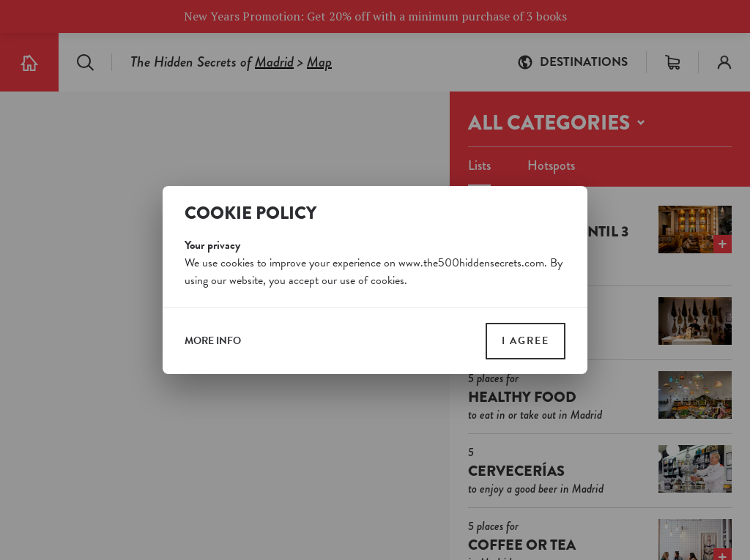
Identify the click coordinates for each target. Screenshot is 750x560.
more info (213, 341)
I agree (526, 341)
